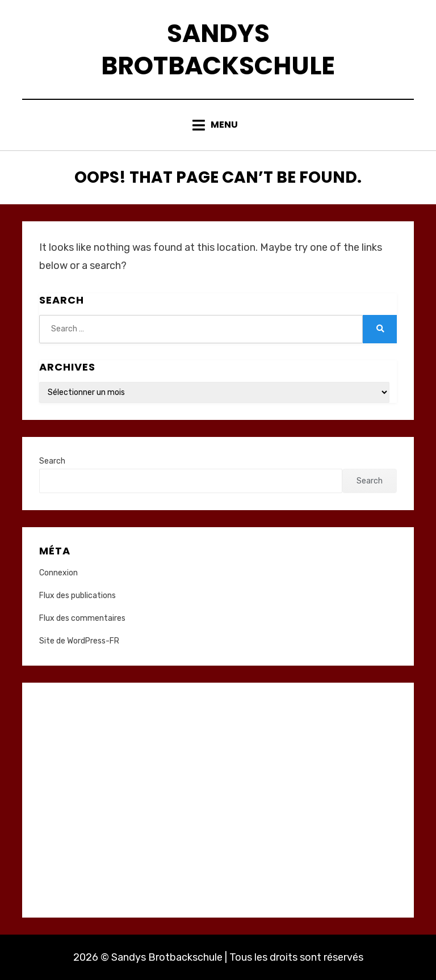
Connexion (58, 573)
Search (52, 461)
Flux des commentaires (82, 618)
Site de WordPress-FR (79, 641)
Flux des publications (77, 596)
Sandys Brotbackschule (218, 49)
